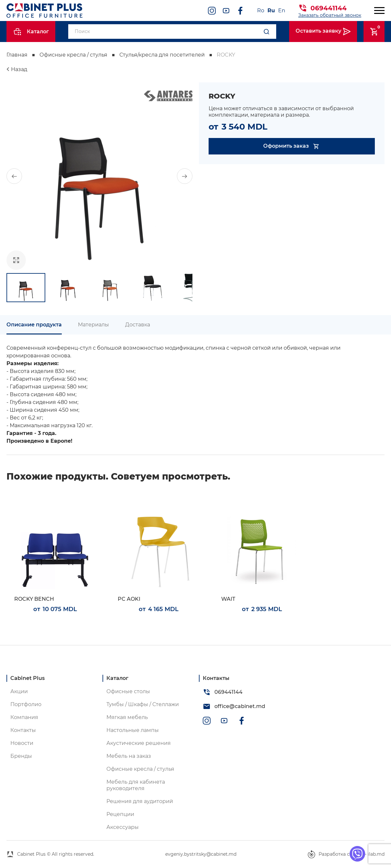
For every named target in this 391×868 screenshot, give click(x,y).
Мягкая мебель (127, 717)
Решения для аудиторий (140, 801)
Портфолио (26, 704)
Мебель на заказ (129, 756)
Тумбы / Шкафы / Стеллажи (143, 704)
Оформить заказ (292, 146)
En (282, 11)
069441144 (329, 8)
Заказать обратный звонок (330, 15)
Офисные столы (128, 691)
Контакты (23, 730)
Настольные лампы (133, 730)
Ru (271, 11)
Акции (19, 691)
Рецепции (120, 814)
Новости (22, 743)
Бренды (21, 756)
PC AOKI (129, 599)
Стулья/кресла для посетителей (162, 55)
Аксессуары (123, 827)
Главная (17, 55)
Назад (19, 69)
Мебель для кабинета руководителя (136, 785)
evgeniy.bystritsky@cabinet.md (201, 854)
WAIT (228, 599)
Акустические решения (139, 743)
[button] (14, 176)
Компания (24, 717)
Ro (261, 11)
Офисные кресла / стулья (73, 55)
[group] (99, 176)
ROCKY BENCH (34, 599)
